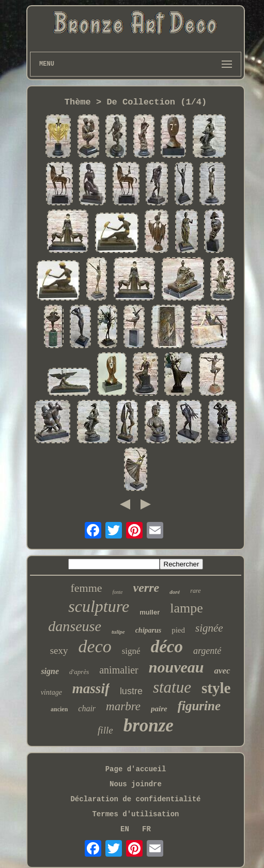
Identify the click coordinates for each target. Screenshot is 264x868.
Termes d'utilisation (135, 814)
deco (95, 646)
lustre (131, 691)
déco (167, 647)
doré (175, 592)
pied (178, 630)
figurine (199, 706)
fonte (118, 592)
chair (87, 708)
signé (131, 651)
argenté (207, 651)
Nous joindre (136, 784)
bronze (149, 725)
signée (209, 628)
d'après (79, 672)
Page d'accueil (136, 769)
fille (105, 730)
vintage (51, 692)
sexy (59, 650)
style (216, 688)
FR (146, 829)
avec (222, 671)
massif (91, 689)
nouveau (176, 667)
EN (125, 829)
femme (86, 588)
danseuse (75, 626)
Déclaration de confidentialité (135, 799)
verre (146, 588)
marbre (123, 706)
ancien (59, 709)
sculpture (99, 606)
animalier (119, 670)
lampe (187, 608)
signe (50, 671)
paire (159, 709)
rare (195, 591)
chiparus (149, 630)
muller (150, 612)
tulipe (118, 632)
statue (172, 687)
